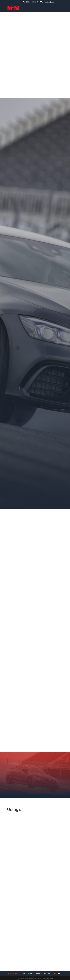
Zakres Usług (27, 969)
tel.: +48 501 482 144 (46, 977)
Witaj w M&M (14, 969)
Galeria (39, 969)
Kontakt (48, 969)
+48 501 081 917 (32, 2)
